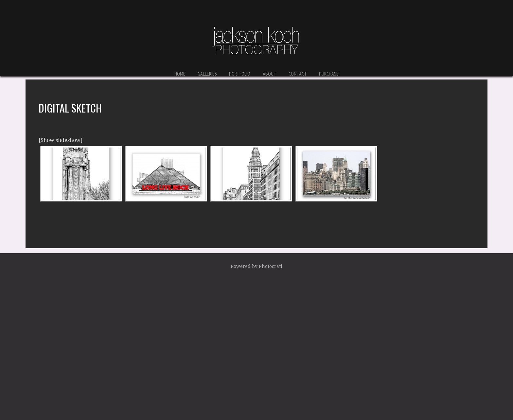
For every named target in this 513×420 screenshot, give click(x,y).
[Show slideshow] (61, 140)
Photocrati (271, 266)
